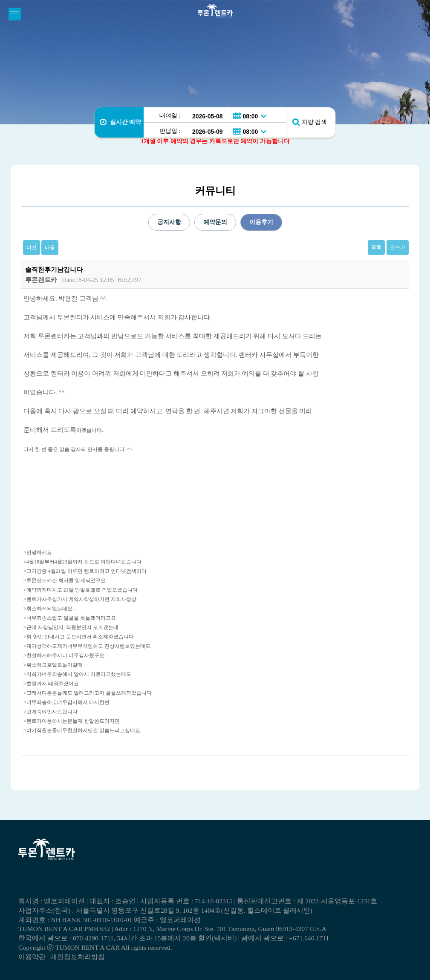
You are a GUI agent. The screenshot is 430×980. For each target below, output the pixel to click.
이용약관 (32, 957)
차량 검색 (315, 122)
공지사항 (169, 222)
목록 (376, 247)
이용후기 (261, 222)
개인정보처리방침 (78, 957)
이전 (32, 247)
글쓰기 (398, 247)
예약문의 (215, 222)
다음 (50, 247)
